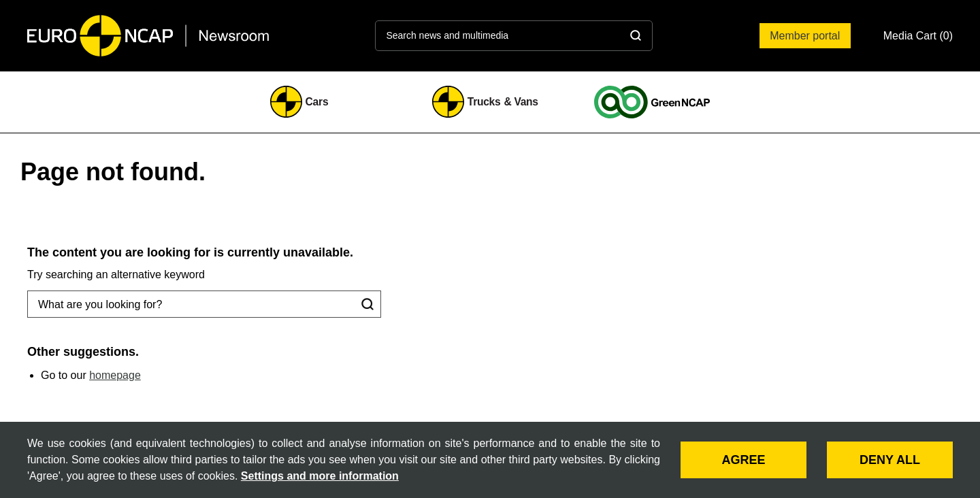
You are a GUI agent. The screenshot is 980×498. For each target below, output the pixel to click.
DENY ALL (890, 460)
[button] (918, 36)
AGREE (743, 460)
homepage (115, 375)
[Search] (636, 36)
